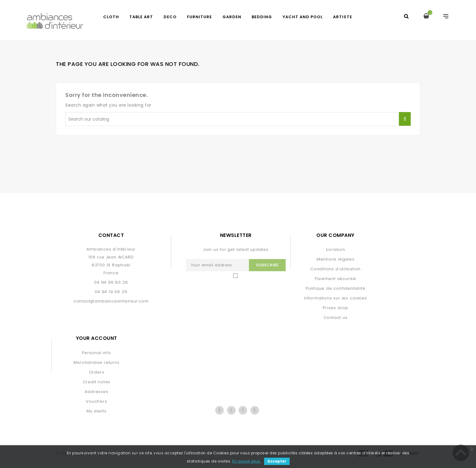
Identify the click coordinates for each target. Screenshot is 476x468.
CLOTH (111, 17)
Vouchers (96, 401)
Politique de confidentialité (335, 288)
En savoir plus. (247, 461)
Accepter (277, 461)
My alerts (97, 411)
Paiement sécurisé (335, 279)
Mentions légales (336, 259)
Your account (97, 338)
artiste (343, 17)
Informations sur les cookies (335, 298)
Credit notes (97, 382)
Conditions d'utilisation (335, 269)
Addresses (96, 392)
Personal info (96, 353)
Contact (111, 235)
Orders (97, 372)
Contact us (336, 318)
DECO (170, 17)
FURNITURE (199, 17)
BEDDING (262, 17)
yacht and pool (303, 17)
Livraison (336, 249)
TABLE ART (141, 17)
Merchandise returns (96, 362)
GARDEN (232, 17)
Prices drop (335, 308)
